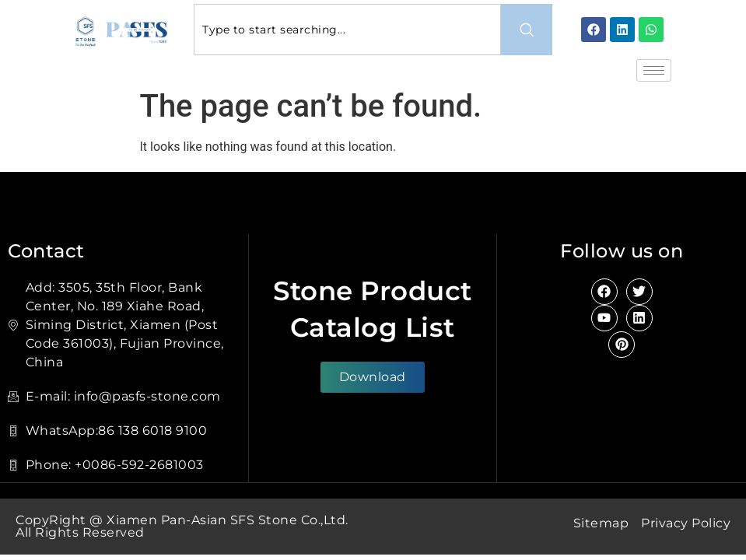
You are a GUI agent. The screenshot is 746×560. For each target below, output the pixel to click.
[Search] (527, 30)
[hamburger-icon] (654, 70)
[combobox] (347, 30)
